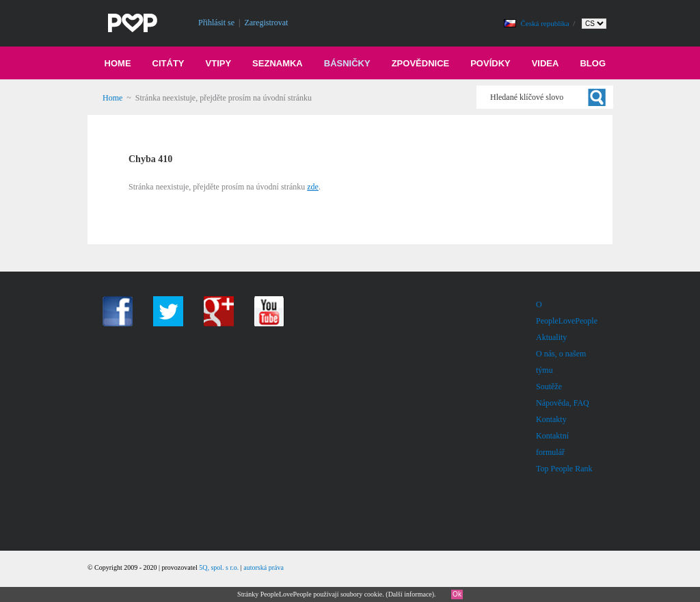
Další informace (410, 594)
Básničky (347, 63)
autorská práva (264, 567)
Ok (457, 594)
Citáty (169, 63)
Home (118, 63)
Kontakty (551, 419)
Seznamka (278, 63)
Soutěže (549, 387)
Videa (546, 63)
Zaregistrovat (266, 23)
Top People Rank (564, 469)
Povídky (490, 63)
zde (313, 187)
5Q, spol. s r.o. (219, 567)
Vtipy (219, 63)
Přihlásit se (216, 23)
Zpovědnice (421, 63)
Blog (593, 63)
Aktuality (551, 337)
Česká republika (546, 23)
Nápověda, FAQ (563, 403)
